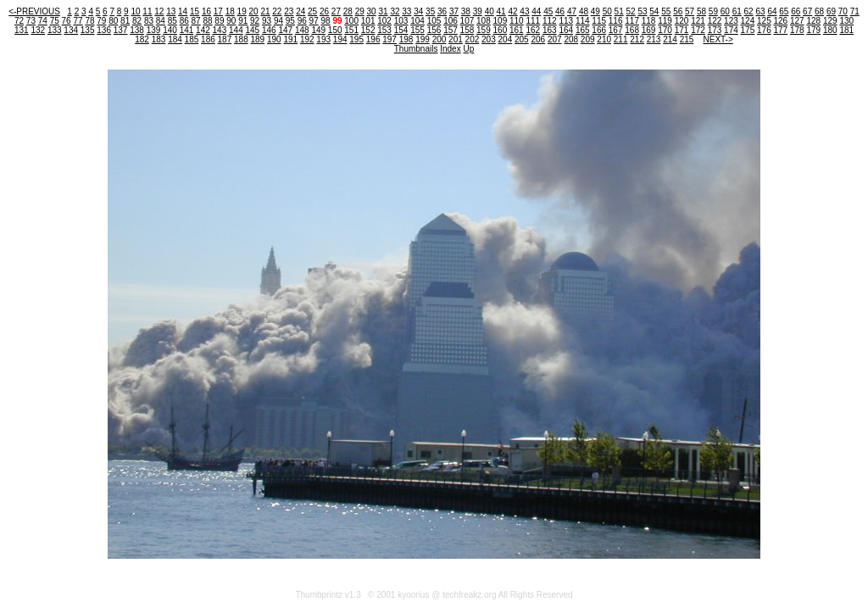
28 (348, 11)
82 (137, 21)
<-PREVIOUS (34, 11)
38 (466, 11)
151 (351, 30)
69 (831, 11)
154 (401, 30)
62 (749, 11)
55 (666, 11)
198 (406, 39)
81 (125, 21)
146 (269, 30)
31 (383, 11)
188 (241, 39)
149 (318, 30)
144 (236, 30)
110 (517, 21)
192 (307, 39)
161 (517, 30)
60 (725, 11)
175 (748, 30)
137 (121, 30)
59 (713, 11)
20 (254, 11)
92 (255, 21)
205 (522, 39)
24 (300, 11)
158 (467, 30)
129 (830, 21)
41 (501, 11)
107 (467, 21)
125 (764, 21)
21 (265, 11)
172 (698, 30)
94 (278, 21)
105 (434, 21)
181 (846, 30)
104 (417, 21)
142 (203, 30)
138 (137, 30)
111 (533, 21)
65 (784, 11)
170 (665, 30)
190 (274, 39)
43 (524, 11)
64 (772, 11)
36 (442, 11)
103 (401, 21)
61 (737, 11)
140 (170, 30)
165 (583, 30)
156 (434, 30)
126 (781, 21)
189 (257, 39)
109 (501, 21)
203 (489, 39)
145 (253, 30)
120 (682, 21)
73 (31, 21)
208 (571, 39)
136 (104, 30)
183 (159, 39)
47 (572, 11)
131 (22, 30)
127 (797, 21)
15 (195, 11)
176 (764, 30)
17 (218, 11)
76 (67, 21)
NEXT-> (718, 39)
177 (781, 30)
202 (473, 39)
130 (846, 21)
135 (88, 30)
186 (208, 39)
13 (171, 11)
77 (78, 21)
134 (71, 30)
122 (715, 21)
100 (351, 21)
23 (289, 11)
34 (418, 11)
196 (373, 39)
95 (290, 21)
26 (324, 11)
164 (566, 30)
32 (395, 11)
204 (506, 39)
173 (715, 30)
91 (243, 21)
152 (368, 30)
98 (326, 21)
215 (687, 39)
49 (595, 11)
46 (560, 11)
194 (340, 39)
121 (698, 21)
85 (172, 21)
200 (440, 39)
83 (149, 21)
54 (654, 11)
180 (830, 30)
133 (55, 30)
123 (731, 21)
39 (478, 11)
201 (456, 39)
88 (207, 21)
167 (616, 30)
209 (588, 39)
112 (550, 21)
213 (654, 39)
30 (372, 11)
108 (484, 21)
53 (642, 11)
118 (649, 21)
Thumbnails (416, 49)
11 (147, 11)
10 (135, 11)
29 (360, 11)
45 (548, 11)
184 (175, 39)
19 (242, 11)
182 (142, 39)
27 (336, 11)
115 (599, 21)
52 (631, 11)
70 (843, 11)
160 (501, 30)
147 (285, 30)
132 (38, 30)
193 (323, 39)
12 (159, 11)
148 (302, 30)
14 (183, 11)
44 (536, 11)
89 (219, 21)
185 (192, 39)
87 (196, 21)
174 (731, 30)
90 (231, 21)
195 (356, 39)
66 (796, 11)
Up (468, 49)
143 (220, 30)
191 (290, 39)
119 (665, 21)
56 (678, 11)
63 (760, 11)
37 (454, 11)
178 (797, 30)
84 (161, 21)
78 (89, 21)
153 (384, 30)
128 (813, 21)
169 (649, 30)
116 (616, 21)
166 (599, 30)
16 (206, 11)
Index (450, 49)
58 (701, 11)
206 (538, 39)
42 (512, 11)
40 (490, 11)
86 (184, 21)
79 (101, 21)
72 (19, 21)
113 (566, 21)
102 (384, 21)
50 (607, 11)
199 (423, 39)
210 (604, 39)
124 (748, 21)
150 (335, 30)
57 (690, 11)
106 (451, 21)
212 (637, 39)
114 (583, 21)
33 (406, 11)
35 (430, 11)
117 (632, 21)
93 (267, 21)
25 (312, 11)
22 (277, 11)
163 (550, 30)
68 (819, 11)
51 (619, 11)
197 (389, 39)
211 (621, 39)
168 (632, 30)
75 (55, 21)
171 (682, 30)
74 (43, 21)
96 (302, 21)
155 (417, 30)
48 (584, 11)
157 (451, 30)
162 (533, 30)
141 (187, 30)
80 (113, 21)
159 (484, 30)
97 (314, 21)
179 (813, 30)
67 (807, 11)
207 (555, 39)
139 (154, 30)
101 (368, 21)
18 (230, 11)
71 (855, 11)
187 (225, 39)
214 (670, 39)
